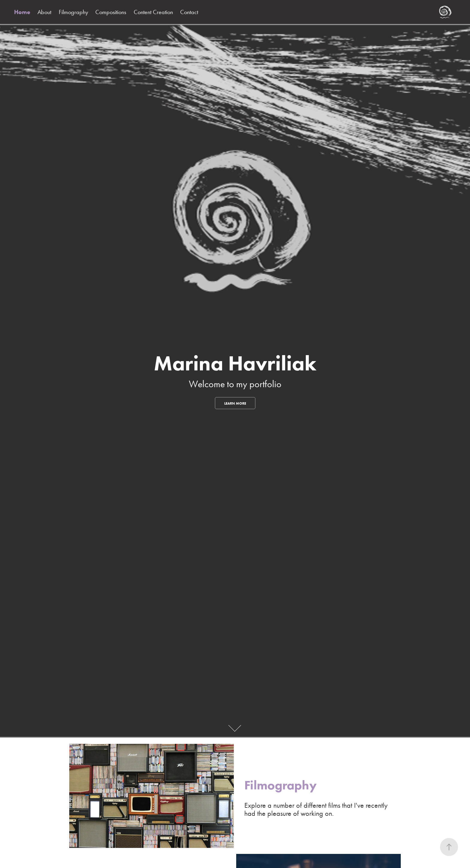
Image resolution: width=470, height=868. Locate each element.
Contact (189, 12)
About (44, 12)
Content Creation (153, 12)
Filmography (73, 12)
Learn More (235, 403)
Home (22, 12)
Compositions (111, 12)
